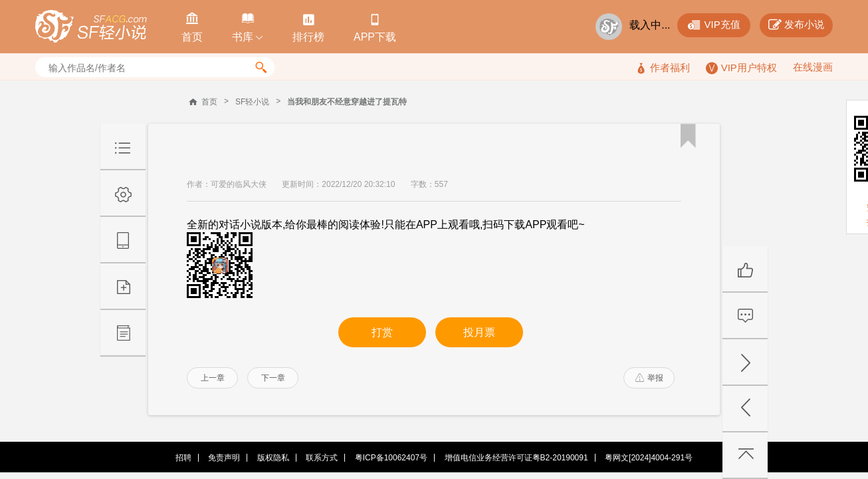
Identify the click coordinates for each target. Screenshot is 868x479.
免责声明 (224, 458)
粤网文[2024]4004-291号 (649, 458)
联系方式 (322, 458)
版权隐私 (273, 458)
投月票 (479, 332)
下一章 (273, 378)
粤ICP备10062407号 (391, 458)
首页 (209, 102)
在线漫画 (813, 67)
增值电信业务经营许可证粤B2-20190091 (516, 458)
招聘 (183, 458)
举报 (649, 378)
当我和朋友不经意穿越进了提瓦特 (347, 102)
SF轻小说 (252, 102)
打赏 (382, 332)
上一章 (213, 378)
